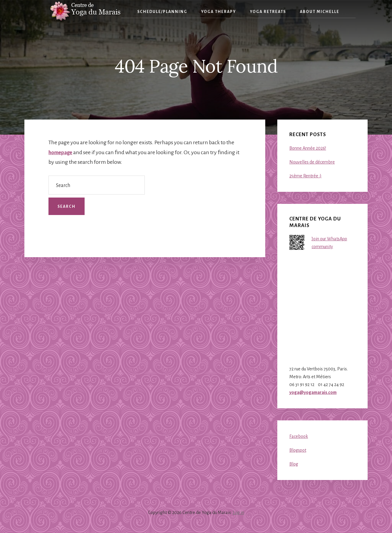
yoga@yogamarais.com (313, 392)
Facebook (299, 436)
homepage (61, 152)
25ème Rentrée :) (305, 176)
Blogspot (298, 450)
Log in (238, 513)
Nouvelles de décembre (312, 162)
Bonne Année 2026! (308, 148)
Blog (294, 464)
